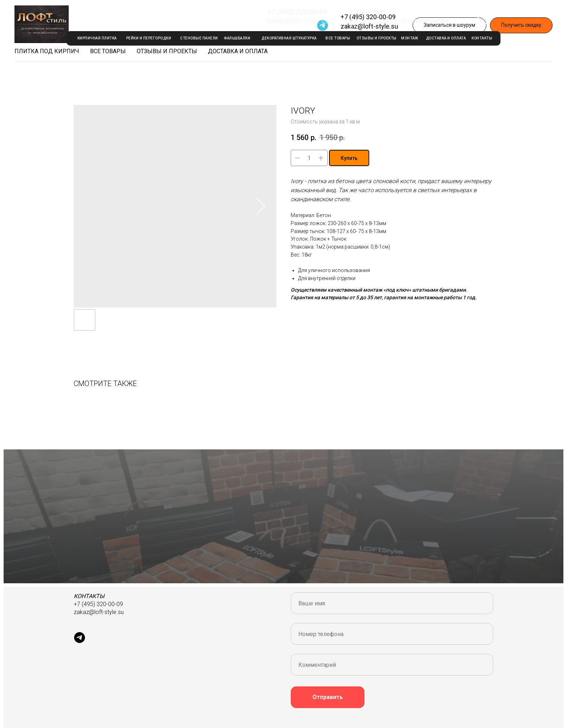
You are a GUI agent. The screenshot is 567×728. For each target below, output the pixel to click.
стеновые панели (199, 38)
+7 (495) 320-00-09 (368, 17)
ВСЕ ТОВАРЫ (338, 38)
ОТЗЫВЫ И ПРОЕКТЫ (377, 38)
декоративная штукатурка (289, 38)
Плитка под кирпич (47, 51)
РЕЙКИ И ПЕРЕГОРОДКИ (149, 38)
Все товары (108, 51)
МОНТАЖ (410, 38)
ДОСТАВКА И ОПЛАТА (446, 38)
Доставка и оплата (238, 51)
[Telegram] (323, 25)
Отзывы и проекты (167, 51)
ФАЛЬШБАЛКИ (237, 38)
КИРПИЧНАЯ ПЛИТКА (97, 38)
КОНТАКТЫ (482, 38)
